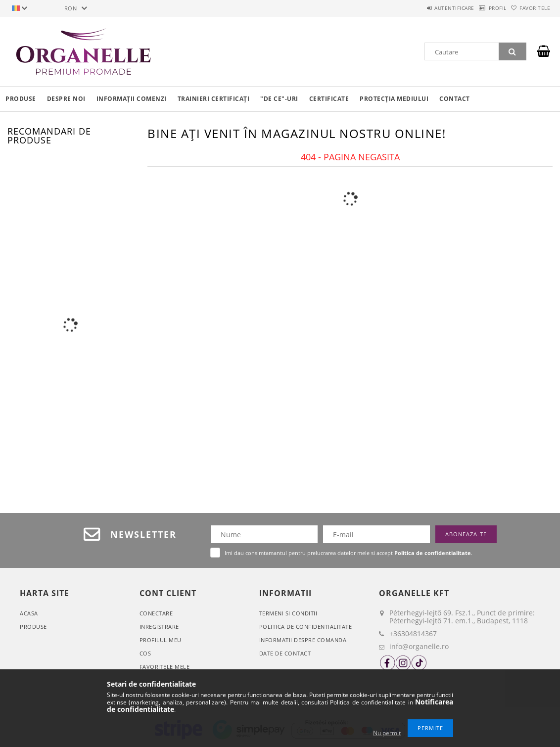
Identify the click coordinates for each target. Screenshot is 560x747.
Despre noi (66, 99)
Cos (145, 653)
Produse (21, 99)
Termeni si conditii (288, 613)
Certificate (329, 99)
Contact (455, 99)
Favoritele (530, 8)
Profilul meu (161, 640)
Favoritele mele (165, 667)
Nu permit (387, 733)
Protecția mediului (394, 99)
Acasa (29, 613)
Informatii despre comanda (303, 640)
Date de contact (285, 653)
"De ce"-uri (279, 99)
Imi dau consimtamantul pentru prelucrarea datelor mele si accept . (349, 553)
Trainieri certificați (214, 99)
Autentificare (429, 8)
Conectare (156, 613)
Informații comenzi (132, 99)
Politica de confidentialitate (306, 627)
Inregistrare (159, 627)
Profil (482, 8)
